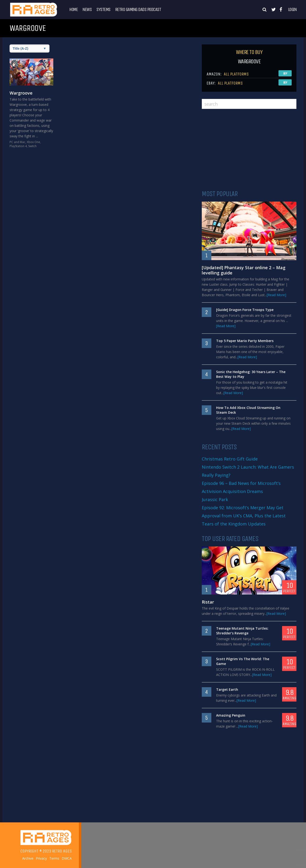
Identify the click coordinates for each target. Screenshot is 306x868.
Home (74, 10)
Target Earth (227, 689)
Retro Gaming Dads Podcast (138, 10)
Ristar (208, 602)
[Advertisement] (249, 150)
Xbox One (33, 142)
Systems (103, 10)
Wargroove (21, 93)
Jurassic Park (215, 499)
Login (292, 10)
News (87, 10)
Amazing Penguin (231, 715)
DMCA (67, 858)
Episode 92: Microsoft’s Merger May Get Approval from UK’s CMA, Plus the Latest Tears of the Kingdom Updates (244, 516)
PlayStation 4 (18, 146)
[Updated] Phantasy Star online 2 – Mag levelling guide (244, 270)
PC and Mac (17, 142)
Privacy (41, 858)
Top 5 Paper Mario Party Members (245, 341)
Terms (54, 858)
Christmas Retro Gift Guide (230, 459)
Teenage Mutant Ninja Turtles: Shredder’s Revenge (242, 631)
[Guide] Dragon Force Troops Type (245, 310)
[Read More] (276, 295)
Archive (28, 858)
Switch (32, 146)
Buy (285, 73)
